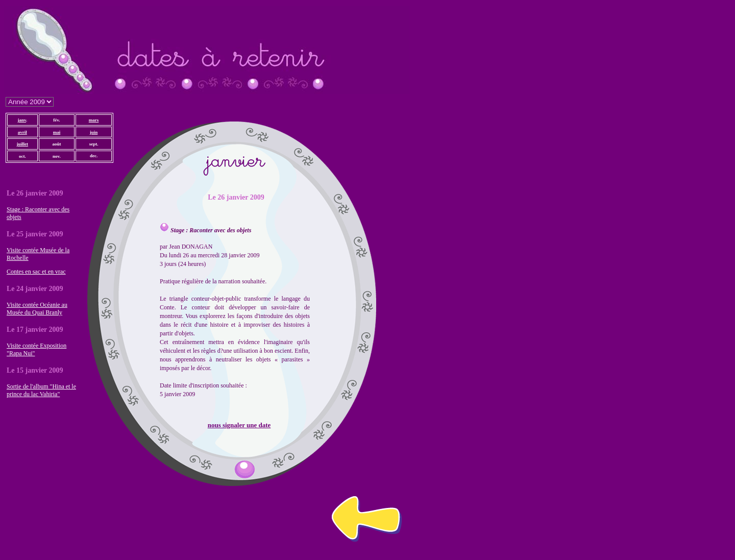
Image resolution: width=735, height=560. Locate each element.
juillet (23, 144)
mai (57, 132)
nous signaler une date (239, 425)
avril (22, 132)
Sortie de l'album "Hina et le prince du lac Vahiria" (41, 390)
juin (94, 132)
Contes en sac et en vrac (36, 272)
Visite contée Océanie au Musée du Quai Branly (37, 309)
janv (22, 120)
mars (94, 120)
